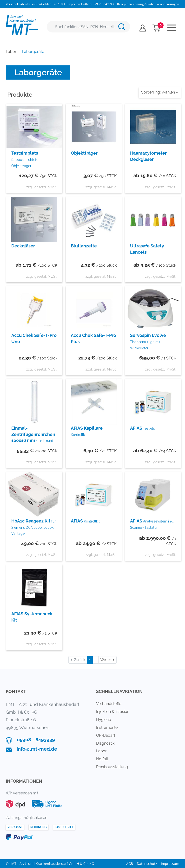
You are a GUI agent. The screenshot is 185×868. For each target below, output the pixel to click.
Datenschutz (147, 864)
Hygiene (103, 720)
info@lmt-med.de (37, 749)
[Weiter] (107, 660)
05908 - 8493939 (104, 4)
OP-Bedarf (106, 735)
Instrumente (107, 727)
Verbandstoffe (109, 704)
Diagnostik (105, 743)
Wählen (160, 92)
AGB (130, 864)
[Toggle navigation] (172, 28)
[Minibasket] (156, 28)
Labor (101, 751)
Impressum (170, 864)
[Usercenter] (143, 28)
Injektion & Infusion (113, 712)
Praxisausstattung (112, 767)
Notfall (102, 759)
